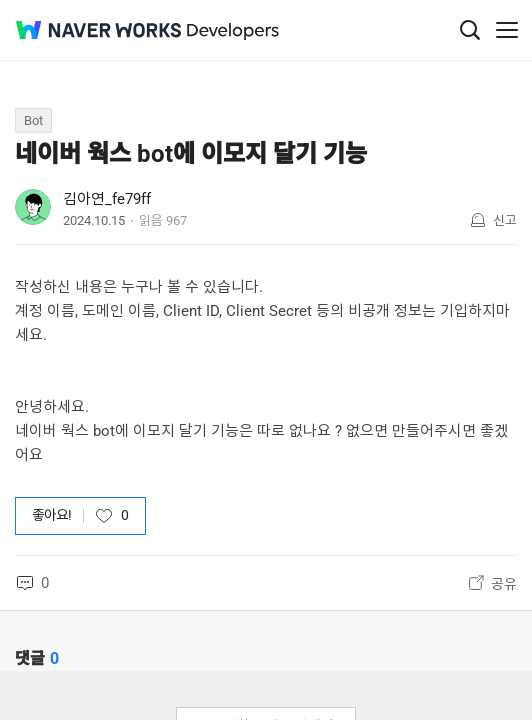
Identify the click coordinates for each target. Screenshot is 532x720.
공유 (504, 584)
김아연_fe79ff (107, 199)
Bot (33, 120)
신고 (505, 220)
